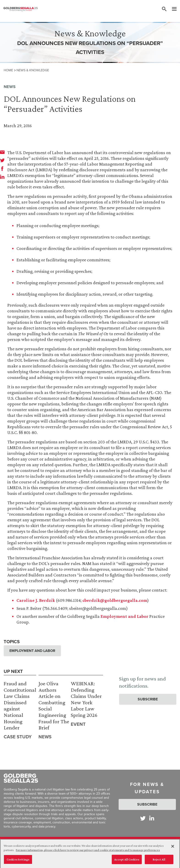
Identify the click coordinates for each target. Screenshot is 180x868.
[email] (2, 152)
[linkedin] (2, 177)
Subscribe (148, 699)
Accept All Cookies (127, 861)
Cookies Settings (18, 861)
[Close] (173, 848)
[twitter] (2, 160)
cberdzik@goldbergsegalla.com (115, 600)
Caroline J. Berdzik (36, 600)
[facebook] (2, 169)
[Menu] (172, 9)
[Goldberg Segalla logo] (21, 9)
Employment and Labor (124, 616)
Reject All (159, 861)
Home (8, 70)
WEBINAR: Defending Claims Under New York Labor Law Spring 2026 (86, 699)
